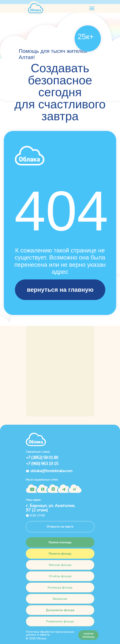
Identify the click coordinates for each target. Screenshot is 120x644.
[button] (60, 554)
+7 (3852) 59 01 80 (42, 458)
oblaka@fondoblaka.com (51, 471)
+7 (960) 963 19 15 (42, 464)
